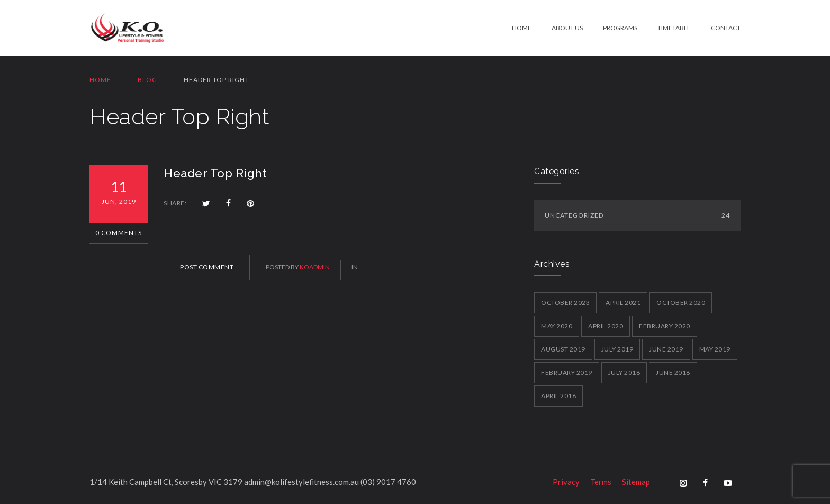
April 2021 (623, 303)
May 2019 (715, 349)
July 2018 (624, 372)
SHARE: (175, 203)
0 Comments (119, 233)
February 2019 (567, 372)
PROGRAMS (620, 28)
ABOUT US (567, 28)
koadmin (315, 267)
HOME (522, 28)
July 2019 (617, 349)
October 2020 (681, 303)
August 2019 (563, 349)
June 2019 (666, 349)
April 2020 (606, 326)
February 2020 (665, 326)
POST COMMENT (207, 267)
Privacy (566, 482)
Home (100, 80)
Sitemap (636, 482)
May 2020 (557, 326)
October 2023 (565, 303)
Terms (601, 482)
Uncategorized (637, 215)
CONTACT (726, 28)
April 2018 (558, 396)
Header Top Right (215, 173)
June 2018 (673, 372)
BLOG (147, 80)
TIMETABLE (674, 28)
